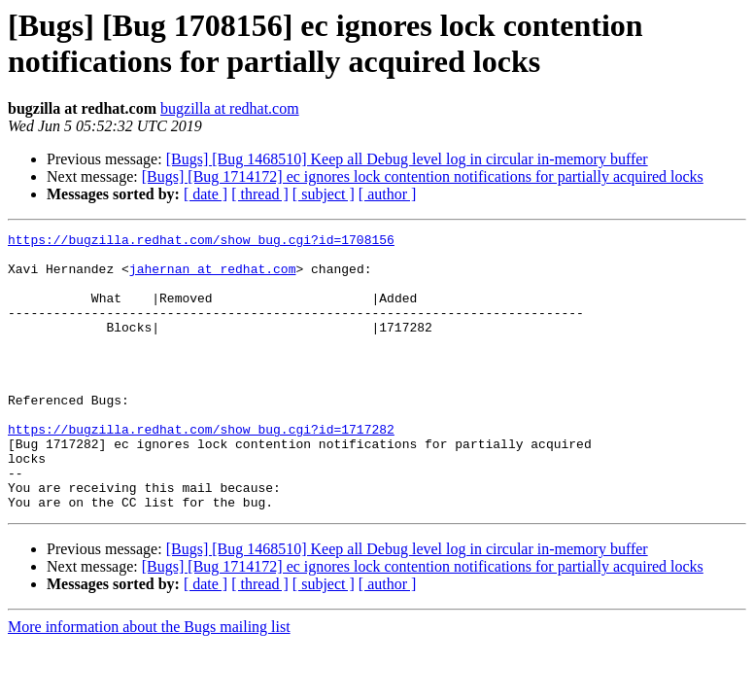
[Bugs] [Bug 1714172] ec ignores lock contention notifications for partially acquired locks (423, 176)
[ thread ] (260, 194)
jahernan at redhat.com (213, 277)
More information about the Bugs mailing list (149, 682)
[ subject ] (324, 194)
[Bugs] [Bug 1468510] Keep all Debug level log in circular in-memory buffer (407, 159)
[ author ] (388, 194)
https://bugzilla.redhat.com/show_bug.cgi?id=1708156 (201, 242)
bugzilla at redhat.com (230, 108)
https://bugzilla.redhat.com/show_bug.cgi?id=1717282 (201, 470)
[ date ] (206, 194)
